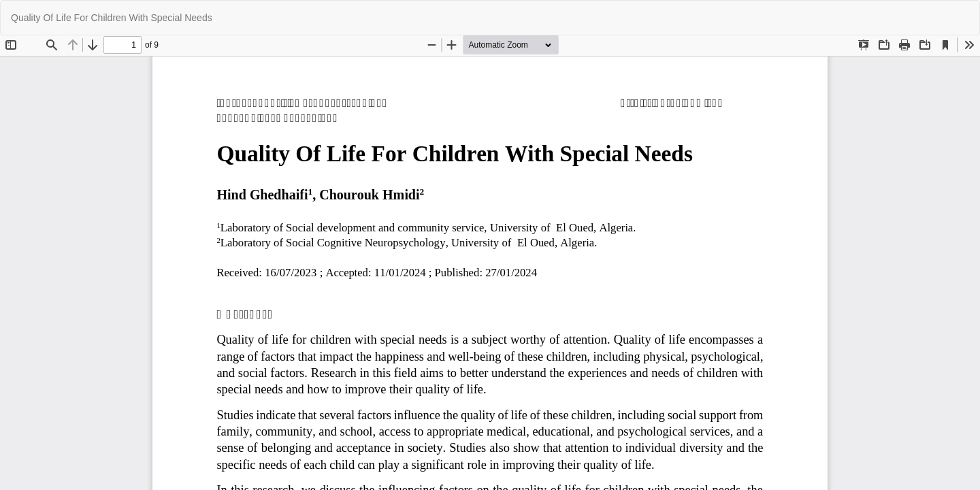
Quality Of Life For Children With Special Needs (112, 18)
